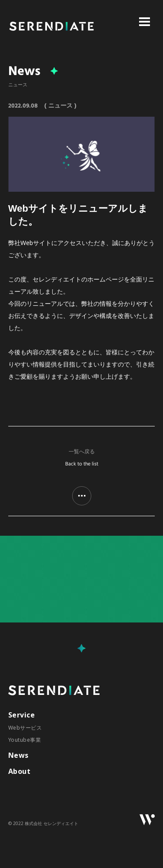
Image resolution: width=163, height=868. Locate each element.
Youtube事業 (25, 740)
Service (22, 715)
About (19, 771)
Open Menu (145, 22)
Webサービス (25, 728)
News (18, 755)
